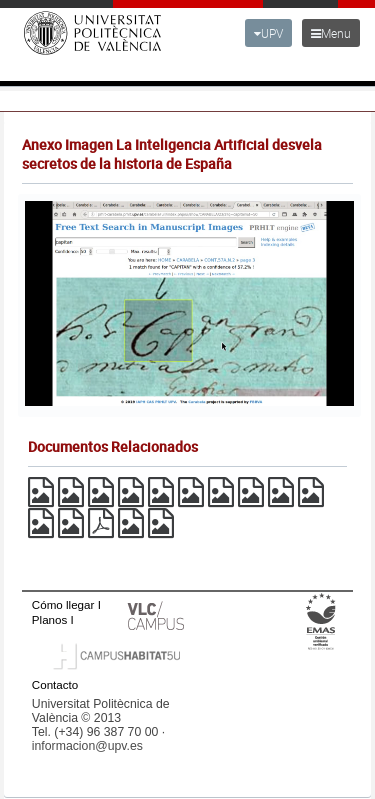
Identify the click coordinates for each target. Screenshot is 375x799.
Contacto (55, 684)
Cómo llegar (63, 604)
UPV (268, 33)
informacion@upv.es (87, 746)
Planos (50, 619)
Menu (331, 33)
